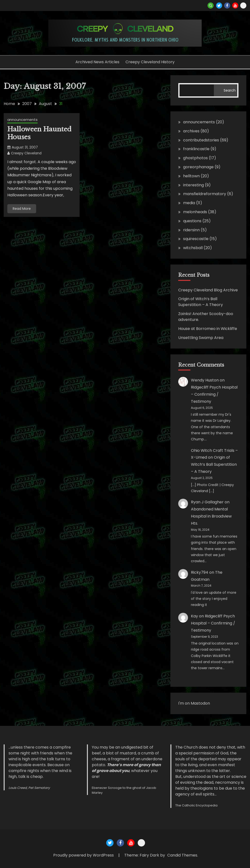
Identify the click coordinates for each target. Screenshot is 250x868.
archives (191, 131)
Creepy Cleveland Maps (243, 5)
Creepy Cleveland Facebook (227, 5)
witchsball (193, 248)
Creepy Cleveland (26, 153)
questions (192, 221)
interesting (193, 185)
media (189, 203)
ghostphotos (195, 158)
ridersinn (191, 230)
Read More (22, 209)
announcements (22, 120)
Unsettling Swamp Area (201, 338)
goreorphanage (198, 167)
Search (230, 90)
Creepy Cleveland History (150, 62)
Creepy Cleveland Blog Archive (208, 290)
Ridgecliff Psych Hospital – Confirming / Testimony (214, 394)
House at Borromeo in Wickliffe (208, 329)
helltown (191, 176)
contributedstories (201, 140)
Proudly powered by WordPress (84, 855)
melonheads (195, 212)
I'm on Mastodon (194, 703)
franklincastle (196, 149)
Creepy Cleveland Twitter (219, 5)
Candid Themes (182, 855)
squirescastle (196, 239)
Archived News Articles (97, 62)
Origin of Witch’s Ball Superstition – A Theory (201, 302)
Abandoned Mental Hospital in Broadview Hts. (211, 516)
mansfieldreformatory (205, 194)
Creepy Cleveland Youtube (235, 5)
